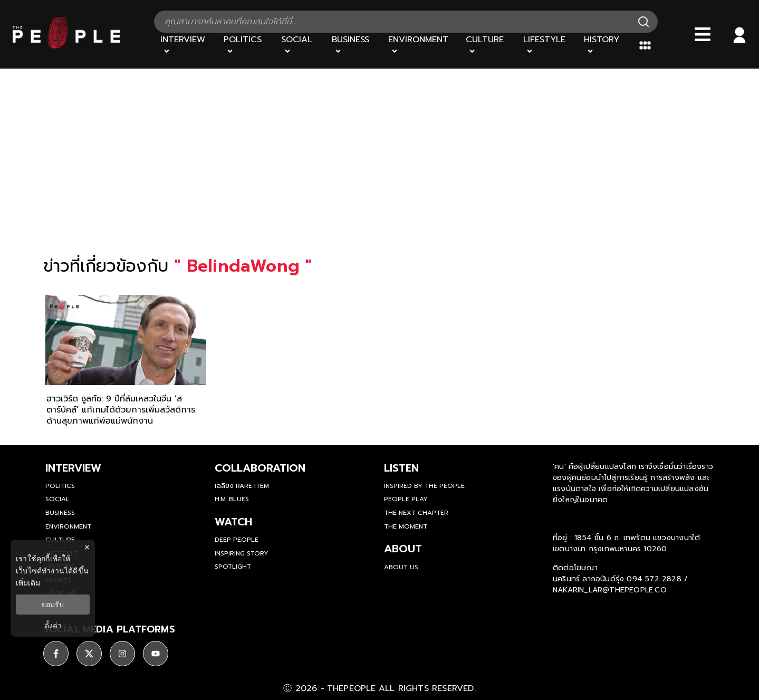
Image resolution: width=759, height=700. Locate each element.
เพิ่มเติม (28, 583)
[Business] (354, 45)
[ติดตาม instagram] (122, 654)
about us (401, 567)
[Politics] (246, 45)
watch (233, 522)
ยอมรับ (53, 605)
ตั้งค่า (53, 626)
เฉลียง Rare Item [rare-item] (242, 486)
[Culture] (488, 45)
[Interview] (186, 45)
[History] (605, 45)
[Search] (643, 22)
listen (401, 468)
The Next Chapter (416, 513)
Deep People (237, 540)
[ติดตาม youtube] (156, 654)
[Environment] (421, 45)
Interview (73, 468)
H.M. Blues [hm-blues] (232, 499)
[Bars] (703, 34)
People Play (406, 499)
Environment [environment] (68, 526)
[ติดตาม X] (89, 654)
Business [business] (60, 513)
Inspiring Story (242, 553)
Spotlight (233, 567)
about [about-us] (403, 549)
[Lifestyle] (547, 45)
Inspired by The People (424, 486)
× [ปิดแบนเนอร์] (87, 547)
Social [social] (57, 499)
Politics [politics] (60, 486)
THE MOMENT (406, 526)
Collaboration (260, 468)
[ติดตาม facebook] (56, 654)
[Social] (300, 45)
